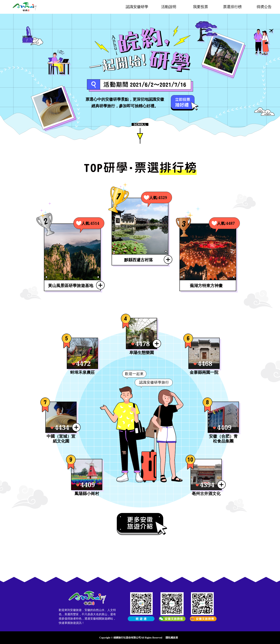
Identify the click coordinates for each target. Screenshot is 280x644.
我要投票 (201, 7)
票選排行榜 (232, 7)
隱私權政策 (172, 638)
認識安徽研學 (137, 7)
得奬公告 (264, 7)
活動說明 (169, 7)
